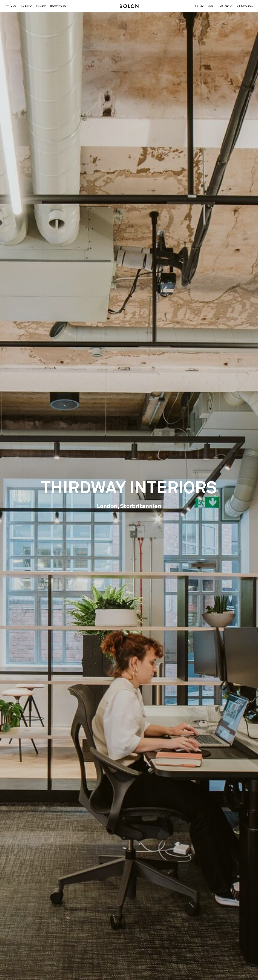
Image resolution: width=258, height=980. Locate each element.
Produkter (26, 6)
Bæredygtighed (58, 6)
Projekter (41, 6)
